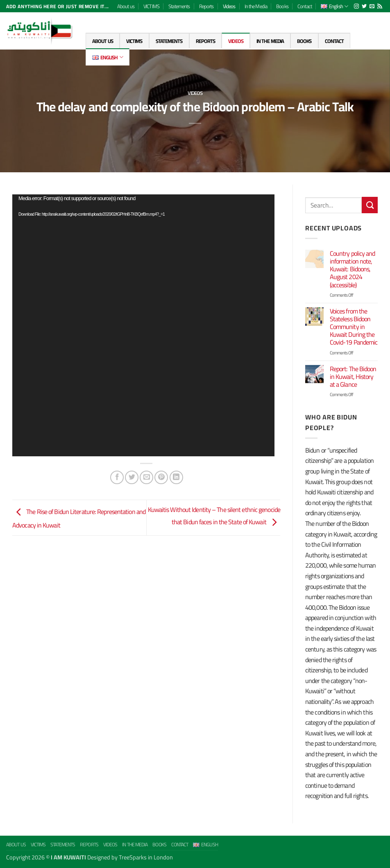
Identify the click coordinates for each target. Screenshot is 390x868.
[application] (143, 325)
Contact (305, 6)
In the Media (256, 6)
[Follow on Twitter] (364, 7)
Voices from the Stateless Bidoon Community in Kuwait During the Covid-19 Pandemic (354, 327)
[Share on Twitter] (132, 477)
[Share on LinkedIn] (176, 477)
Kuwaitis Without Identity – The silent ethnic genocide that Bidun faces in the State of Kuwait (214, 516)
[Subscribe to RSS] (380, 7)
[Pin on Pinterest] (161, 477)
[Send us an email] (372, 7)
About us (126, 6)
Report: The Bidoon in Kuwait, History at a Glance (353, 377)
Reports (206, 6)
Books (282, 6)
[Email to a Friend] (146, 477)
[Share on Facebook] (117, 477)
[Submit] (370, 205)
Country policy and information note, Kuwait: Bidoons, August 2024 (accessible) (353, 269)
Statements (179, 6)
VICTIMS (151, 6)
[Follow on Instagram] (356, 7)
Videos (229, 6)
